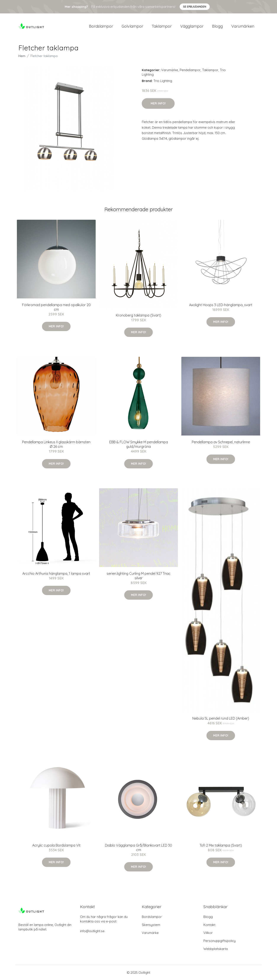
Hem (22, 56)
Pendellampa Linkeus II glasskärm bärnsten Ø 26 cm (56, 444)
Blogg (217, 26)
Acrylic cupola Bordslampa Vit (56, 845)
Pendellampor (190, 70)
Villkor (208, 933)
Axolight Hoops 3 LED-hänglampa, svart (221, 305)
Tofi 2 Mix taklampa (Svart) (221, 845)
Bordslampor (101, 26)
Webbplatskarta (216, 949)
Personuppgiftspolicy (220, 941)
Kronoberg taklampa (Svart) (138, 315)
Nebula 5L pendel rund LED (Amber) (221, 718)
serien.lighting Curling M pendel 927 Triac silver (139, 576)
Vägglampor (192, 26)
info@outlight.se (92, 931)
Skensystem (151, 925)
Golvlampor (132, 26)
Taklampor (162, 26)
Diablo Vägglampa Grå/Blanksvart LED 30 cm (138, 848)
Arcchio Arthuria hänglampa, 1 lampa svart (56, 573)
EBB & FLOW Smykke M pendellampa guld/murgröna (139, 444)
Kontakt (209, 925)
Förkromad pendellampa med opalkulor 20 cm (56, 307)
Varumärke (170, 70)
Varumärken (243, 26)
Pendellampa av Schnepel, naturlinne (221, 442)
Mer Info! (158, 103)
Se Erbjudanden (195, 7)
